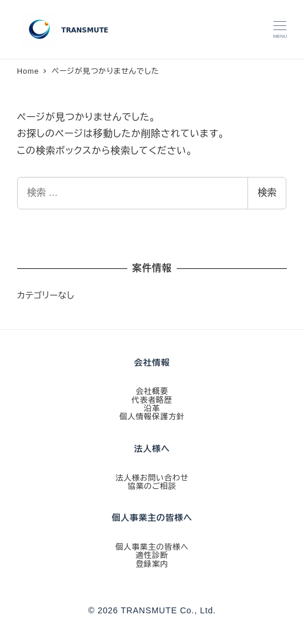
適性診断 (152, 555)
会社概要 (152, 391)
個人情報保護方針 (152, 417)
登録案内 (152, 564)
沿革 (152, 408)
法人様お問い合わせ (152, 478)
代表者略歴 (152, 400)
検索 (267, 193)
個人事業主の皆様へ (152, 547)
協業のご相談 (152, 486)
